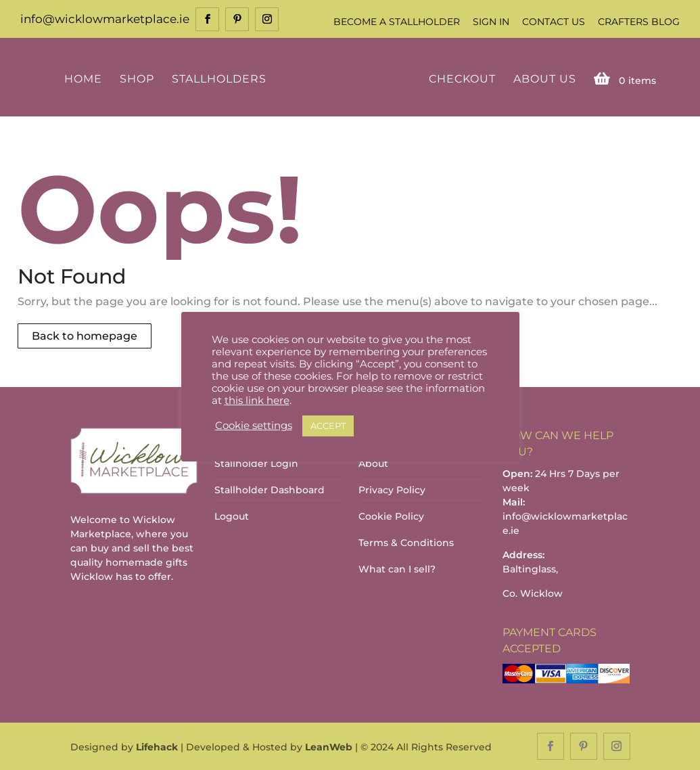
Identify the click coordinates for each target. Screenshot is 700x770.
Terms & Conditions (406, 543)
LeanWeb (329, 747)
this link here (257, 401)
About (373, 463)
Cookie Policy (391, 516)
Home (83, 80)
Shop (137, 80)
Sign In (491, 22)
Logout (232, 516)
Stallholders (219, 80)
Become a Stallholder (397, 22)
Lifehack (157, 747)
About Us (545, 80)
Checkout (462, 80)
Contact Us (554, 22)
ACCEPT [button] (328, 426)
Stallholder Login (256, 463)
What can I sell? (397, 569)
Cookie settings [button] (254, 426)
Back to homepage (85, 336)
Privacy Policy (392, 490)
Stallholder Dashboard (270, 490)
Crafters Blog (639, 22)
